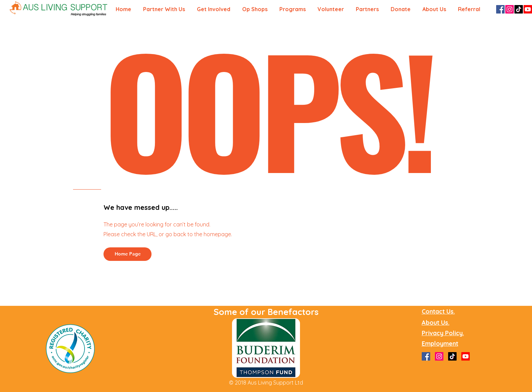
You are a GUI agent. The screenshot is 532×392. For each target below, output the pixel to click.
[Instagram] (510, 9)
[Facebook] (500, 9)
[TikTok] (519, 9)
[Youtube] (528, 9)
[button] (470, 9)
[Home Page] (128, 254)
